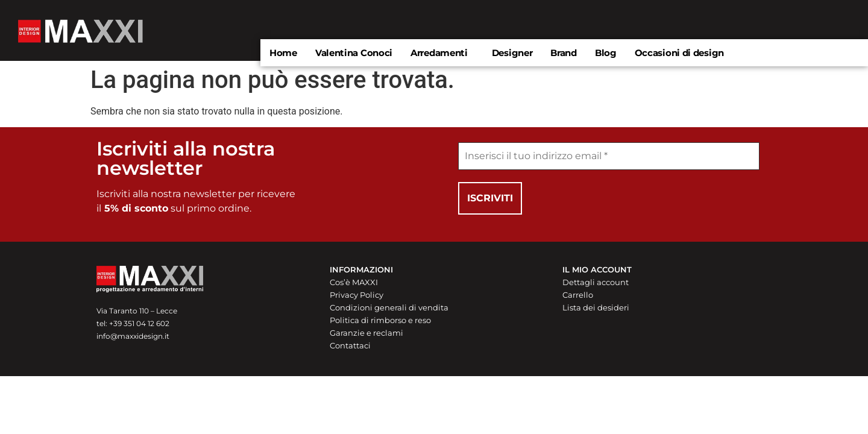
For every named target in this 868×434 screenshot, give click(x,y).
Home (283, 53)
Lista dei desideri (596, 307)
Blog (606, 53)
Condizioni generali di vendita (389, 307)
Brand (564, 53)
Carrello (578, 295)
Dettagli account (596, 282)
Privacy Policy (357, 295)
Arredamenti (439, 53)
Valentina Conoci (354, 53)
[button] (442, 53)
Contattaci (350, 345)
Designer (512, 53)
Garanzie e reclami (366, 333)
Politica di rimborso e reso (380, 320)
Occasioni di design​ (679, 53)
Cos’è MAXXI (354, 282)
